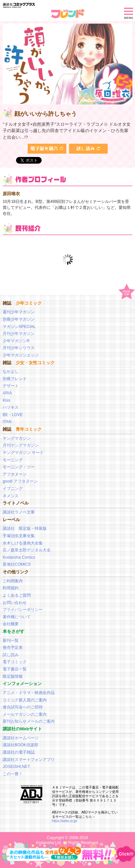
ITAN (7, 422)
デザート (11, 386)
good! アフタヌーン (20, 481)
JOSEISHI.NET (16, 767)
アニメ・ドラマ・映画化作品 (29, 693)
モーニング (13, 460)
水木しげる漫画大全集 (23, 543)
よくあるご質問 (17, 595)
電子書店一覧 (15, 669)
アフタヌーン (15, 474)
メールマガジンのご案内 (25, 714)
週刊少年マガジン (19, 312)
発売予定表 (13, 648)
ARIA (7, 393)
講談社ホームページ (21, 738)
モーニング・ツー (19, 467)
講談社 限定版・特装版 (25, 528)
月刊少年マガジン (19, 334)
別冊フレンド (15, 379)
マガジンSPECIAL (19, 327)
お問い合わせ (15, 603)
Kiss (6, 400)
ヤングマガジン (17, 438)
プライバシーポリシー (23, 610)
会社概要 (11, 624)
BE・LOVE (13, 415)
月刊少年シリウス (19, 348)
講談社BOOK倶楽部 (20, 745)
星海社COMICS (17, 564)
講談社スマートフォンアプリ (29, 760)
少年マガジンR (16, 341)
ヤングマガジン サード (23, 453)
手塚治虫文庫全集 (19, 536)
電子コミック (15, 662)
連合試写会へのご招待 (23, 707)
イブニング (13, 489)
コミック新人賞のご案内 (25, 700)
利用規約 (11, 588)
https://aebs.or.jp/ (65, 821)
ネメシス (11, 496)
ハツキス (11, 407)
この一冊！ (13, 774)
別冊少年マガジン (19, 319)
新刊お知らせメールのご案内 (29, 721)
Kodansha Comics (19, 557)
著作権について (17, 617)
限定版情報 (13, 676)
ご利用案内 (13, 581)
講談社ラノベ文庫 (19, 512)
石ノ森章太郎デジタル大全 (27, 550)
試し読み (11, 655)
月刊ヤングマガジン (21, 445)
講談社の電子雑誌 (19, 752)
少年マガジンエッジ (21, 355)
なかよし (11, 371)
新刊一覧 (11, 641)
